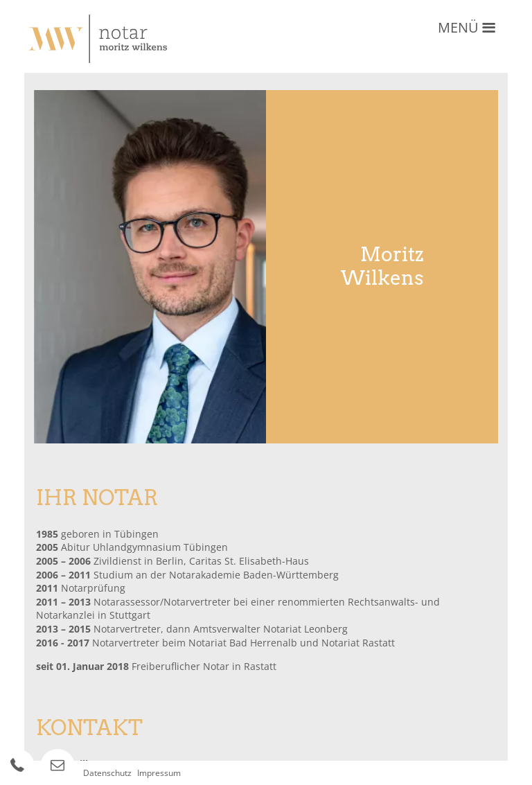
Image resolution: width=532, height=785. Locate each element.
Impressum (159, 773)
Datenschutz (107, 773)
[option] (150, 267)
